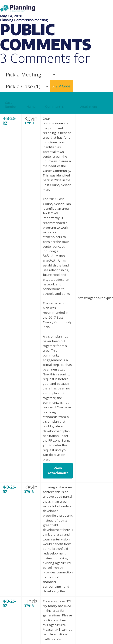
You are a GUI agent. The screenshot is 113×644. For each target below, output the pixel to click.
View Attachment (58, 470)
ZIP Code (61, 86)
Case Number (11, 105)
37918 (29, 123)
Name (31, 107)
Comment (55, 107)
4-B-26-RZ (9, 121)
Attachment (89, 107)
